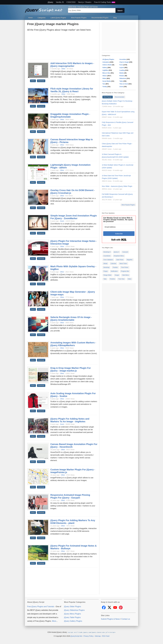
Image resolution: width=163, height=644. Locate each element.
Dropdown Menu (119, 256)
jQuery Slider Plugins (73, 607)
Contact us (126, 619)
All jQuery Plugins (108, 59)
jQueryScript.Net (76, 636)
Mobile (122, 73)
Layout (122, 68)
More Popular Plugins (128, 205)
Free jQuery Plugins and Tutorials (45, 9)
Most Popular (108, 97)
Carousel (125, 252)
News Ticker (123, 264)
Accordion (123, 59)
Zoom (62, 221)
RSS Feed (106, 636)
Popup (106, 271)
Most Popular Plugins (79, 18)
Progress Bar (125, 271)
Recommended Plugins (100, 18)
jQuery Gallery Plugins (73, 621)
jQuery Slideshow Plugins (74, 610)
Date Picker (120, 260)
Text (104, 84)
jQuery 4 (116, 252)
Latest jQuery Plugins (58, 18)
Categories (42, 18)
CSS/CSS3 (71, 2)
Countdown (107, 256)
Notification (114, 271)
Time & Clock (124, 84)
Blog (115, 18)
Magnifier (130, 260)
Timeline (112, 279)
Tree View (121, 279)
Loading (122, 70)
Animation (106, 62)
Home (30, 18)
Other (63, 69)
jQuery (50, 2)
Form (121, 65)
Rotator (122, 76)
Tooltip (105, 87)
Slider (104, 78)
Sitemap (98, 636)
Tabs (105, 279)
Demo (33, 81)
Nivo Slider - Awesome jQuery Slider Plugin (117, 186)
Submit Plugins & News (110, 619)
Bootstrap (106, 267)
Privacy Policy (88, 636)
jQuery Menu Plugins (73, 614)
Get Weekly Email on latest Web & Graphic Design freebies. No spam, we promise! (118, 220)
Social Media (107, 81)
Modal (105, 264)
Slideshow (123, 78)
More (54, 621)
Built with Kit (119, 240)
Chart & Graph (124, 62)
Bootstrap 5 (107, 252)
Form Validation (108, 260)
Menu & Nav (106, 73)
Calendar (113, 264)
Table (121, 81)
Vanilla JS (60, 2)
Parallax (115, 267)
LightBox (105, 70)
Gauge (117, 275)
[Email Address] (119, 227)
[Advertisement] (62, 46)
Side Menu (125, 275)
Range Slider (107, 275)
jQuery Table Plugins (72, 617)
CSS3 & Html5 (107, 65)
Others (105, 76)
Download (41, 81)
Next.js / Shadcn (85, 2)
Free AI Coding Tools (105, 2)
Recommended (120, 97)
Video (129, 279)
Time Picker (125, 267)
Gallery (105, 68)
